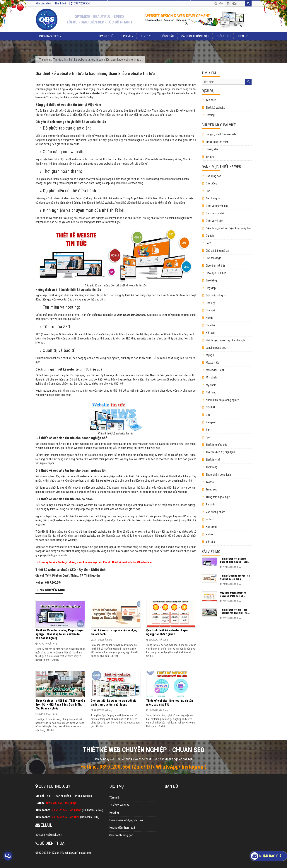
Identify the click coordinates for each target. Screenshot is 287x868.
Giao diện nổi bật (215, 266)
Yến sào (210, 542)
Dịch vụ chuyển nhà (217, 206)
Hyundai (210, 325)
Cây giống (211, 183)
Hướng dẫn (166, 36)
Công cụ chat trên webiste (221, 134)
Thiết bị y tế (213, 460)
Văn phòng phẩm (215, 512)
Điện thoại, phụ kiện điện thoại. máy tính (228, 228)
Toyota (210, 482)
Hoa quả (211, 310)
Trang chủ (106, 36)
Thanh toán (61, 3)
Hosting (210, 115)
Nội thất (210, 407)
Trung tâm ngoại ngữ (218, 497)
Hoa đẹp (211, 303)
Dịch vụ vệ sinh (215, 221)
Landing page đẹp (216, 348)
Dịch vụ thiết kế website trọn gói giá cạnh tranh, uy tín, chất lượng (114, 703)
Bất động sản (213, 176)
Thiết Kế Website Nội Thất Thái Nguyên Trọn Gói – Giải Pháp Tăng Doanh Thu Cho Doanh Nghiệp (60, 705)
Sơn (208, 430)
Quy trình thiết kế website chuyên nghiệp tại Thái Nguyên (167, 632)
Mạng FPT (212, 355)
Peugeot (211, 422)
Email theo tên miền (217, 142)
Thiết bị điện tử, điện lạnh (220, 452)
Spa (208, 437)
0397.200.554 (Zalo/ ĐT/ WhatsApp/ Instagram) (63, 853)
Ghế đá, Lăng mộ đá (217, 251)
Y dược (210, 534)
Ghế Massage (213, 258)
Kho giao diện (43, 3)
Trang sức (212, 489)
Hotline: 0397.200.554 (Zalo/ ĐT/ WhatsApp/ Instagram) (143, 767)
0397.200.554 (80, 3)
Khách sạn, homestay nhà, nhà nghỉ (226, 340)
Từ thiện (211, 504)
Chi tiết (55, 660)
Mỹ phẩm (211, 385)
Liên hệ (243, 36)
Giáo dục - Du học (216, 273)
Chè (208, 191)
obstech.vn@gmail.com (49, 835)
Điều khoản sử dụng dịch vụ (126, 820)
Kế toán (210, 333)
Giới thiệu (224, 36)
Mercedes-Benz (215, 370)
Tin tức (146, 36)
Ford (208, 243)
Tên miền (211, 100)
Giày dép (211, 288)
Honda (209, 318)
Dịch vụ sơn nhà (215, 213)
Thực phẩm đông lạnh (218, 475)
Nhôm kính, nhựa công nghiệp (223, 400)
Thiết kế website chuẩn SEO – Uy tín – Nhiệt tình (71, 570)
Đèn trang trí (213, 198)
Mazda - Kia (213, 363)
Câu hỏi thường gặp (195, 36)
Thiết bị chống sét (216, 445)
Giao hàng (211, 280)
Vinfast (210, 519)
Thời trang (212, 467)
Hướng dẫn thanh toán (123, 828)
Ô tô (208, 415)
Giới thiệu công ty (216, 295)
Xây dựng (211, 527)
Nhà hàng (211, 392)
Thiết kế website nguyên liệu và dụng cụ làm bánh (235, 577)
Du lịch (210, 236)
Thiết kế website (215, 108)
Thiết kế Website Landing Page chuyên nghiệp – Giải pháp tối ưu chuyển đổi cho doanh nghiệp (60, 634)
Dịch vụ (126, 36)
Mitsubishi (211, 377)
